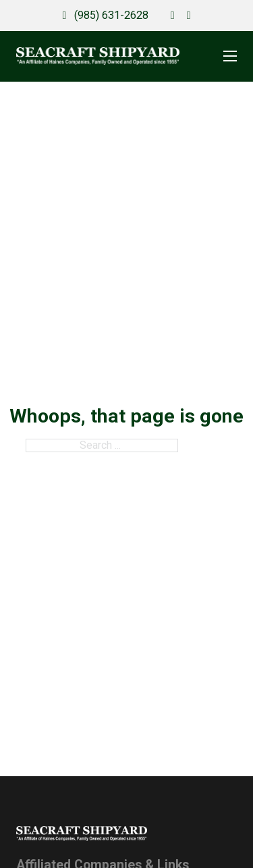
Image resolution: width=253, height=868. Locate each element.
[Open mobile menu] (230, 56)
